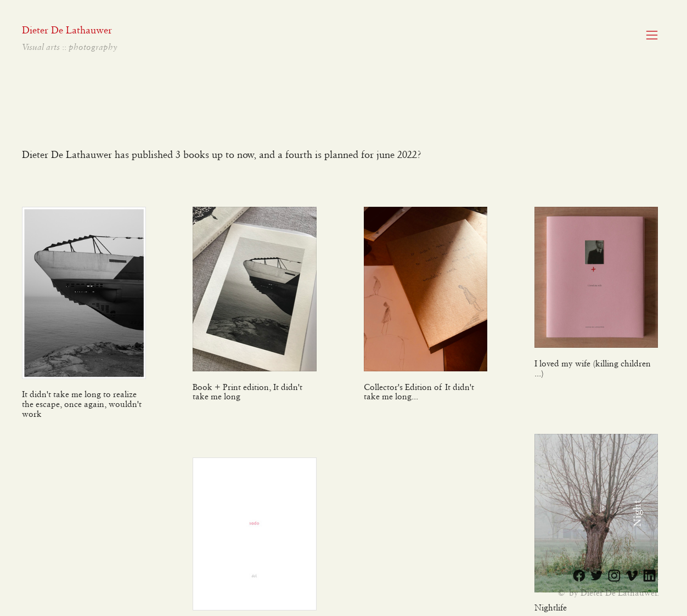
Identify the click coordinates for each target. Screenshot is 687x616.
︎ (614, 576)
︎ (597, 576)
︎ (579, 576)
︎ (632, 576)
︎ (649, 576)
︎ (652, 35)
